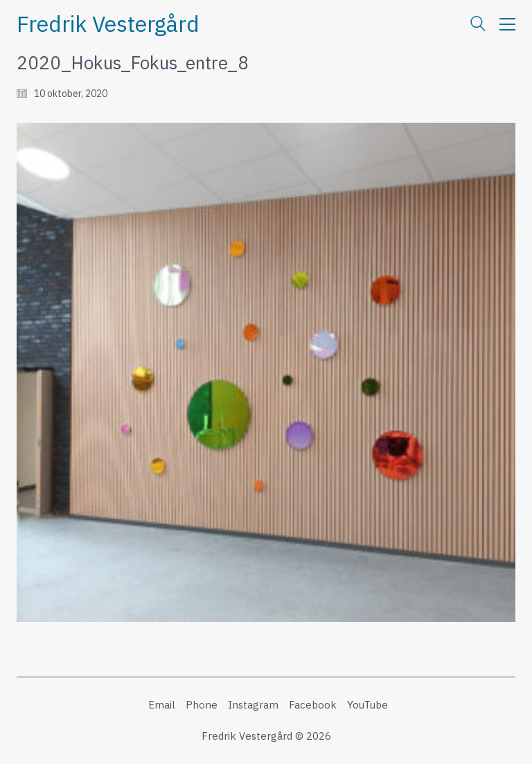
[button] (507, 24)
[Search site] (478, 25)
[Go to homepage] (108, 24)
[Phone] (202, 705)
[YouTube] (367, 705)
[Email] (162, 705)
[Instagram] (253, 705)
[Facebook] (313, 705)
